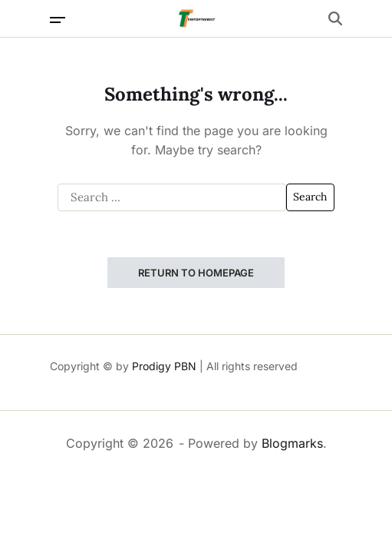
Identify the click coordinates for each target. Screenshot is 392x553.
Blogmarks (292, 443)
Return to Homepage (196, 273)
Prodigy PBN (164, 366)
